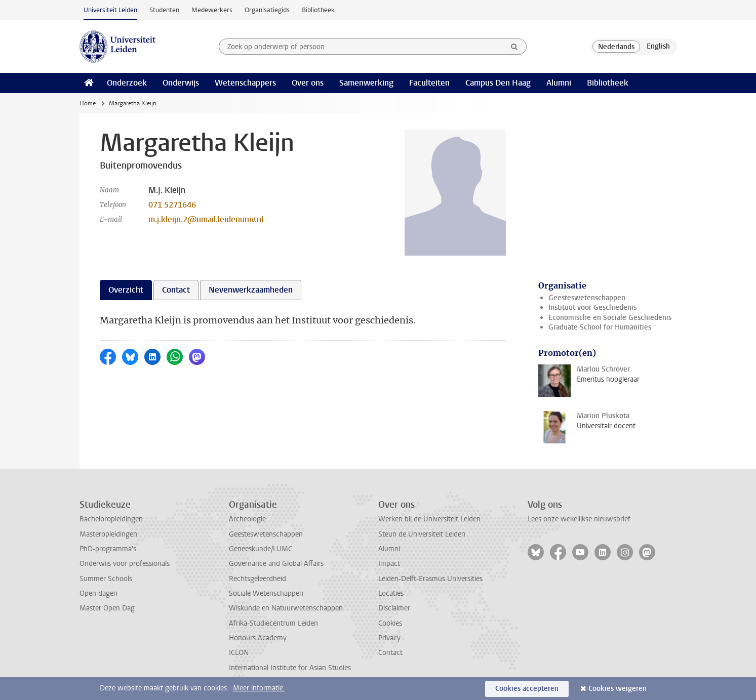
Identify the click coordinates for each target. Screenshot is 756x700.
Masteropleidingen (108, 534)
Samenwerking (366, 83)
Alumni (559, 83)
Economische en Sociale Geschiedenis (610, 318)
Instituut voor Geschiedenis (592, 307)
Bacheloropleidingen (111, 519)
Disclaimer (394, 608)
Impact (389, 564)
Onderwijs (181, 83)
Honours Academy (258, 638)
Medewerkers (212, 10)
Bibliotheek (318, 10)
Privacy (389, 638)
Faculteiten (429, 83)
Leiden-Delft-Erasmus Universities (430, 579)
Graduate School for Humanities (600, 327)
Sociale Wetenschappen (266, 593)
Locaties (391, 593)
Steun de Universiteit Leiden (422, 534)
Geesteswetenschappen (587, 298)
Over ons (308, 83)
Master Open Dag (107, 608)
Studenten (164, 10)
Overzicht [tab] (126, 290)
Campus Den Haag (498, 83)
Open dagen (98, 593)
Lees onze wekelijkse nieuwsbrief (579, 519)
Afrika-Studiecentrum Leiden (273, 623)
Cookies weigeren (618, 689)
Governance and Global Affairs (276, 564)
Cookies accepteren (527, 689)
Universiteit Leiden (110, 10)
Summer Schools (106, 579)
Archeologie (247, 519)
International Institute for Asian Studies (290, 668)
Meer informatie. (259, 688)
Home (88, 103)
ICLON (239, 653)
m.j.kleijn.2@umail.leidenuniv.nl (206, 219)
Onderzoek (127, 83)
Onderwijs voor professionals (125, 564)
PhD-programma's (108, 549)
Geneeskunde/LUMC (261, 549)
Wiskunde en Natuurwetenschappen (286, 608)
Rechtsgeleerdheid (257, 579)
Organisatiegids (267, 10)
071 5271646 (172, 205)
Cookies (390, 623)
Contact (390, 653)
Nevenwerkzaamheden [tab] (251, 290)
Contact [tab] (176, 290)
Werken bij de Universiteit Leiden (429, 519)
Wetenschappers (245, 83)
